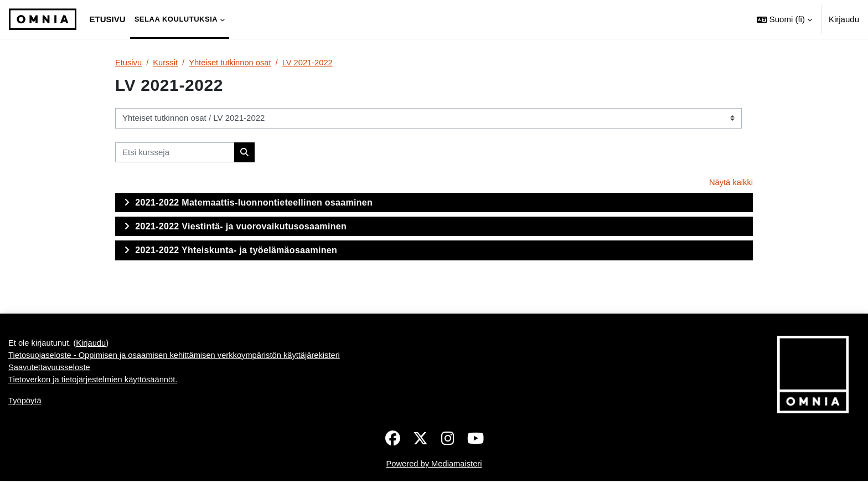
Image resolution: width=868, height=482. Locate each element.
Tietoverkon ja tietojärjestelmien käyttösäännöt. (95, 381)
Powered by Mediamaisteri (434, 464)
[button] (784, 19)
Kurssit (166, 62)
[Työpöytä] (43, 19)
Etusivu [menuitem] (108, 19)
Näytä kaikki (730, 183)
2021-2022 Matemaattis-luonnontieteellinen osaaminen (254, 203)
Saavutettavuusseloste (50, 368)
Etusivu (129, 62)
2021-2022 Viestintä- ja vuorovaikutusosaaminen (241, 227)
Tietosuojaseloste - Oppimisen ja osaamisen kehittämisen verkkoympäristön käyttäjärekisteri (178, 356)
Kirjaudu (844, 19)
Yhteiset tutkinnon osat (232, 62)
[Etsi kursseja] (175, 153)
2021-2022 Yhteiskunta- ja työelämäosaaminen (236, 251)
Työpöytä (25, 402)
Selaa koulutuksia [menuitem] (176, 19)
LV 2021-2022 (311, 62)
